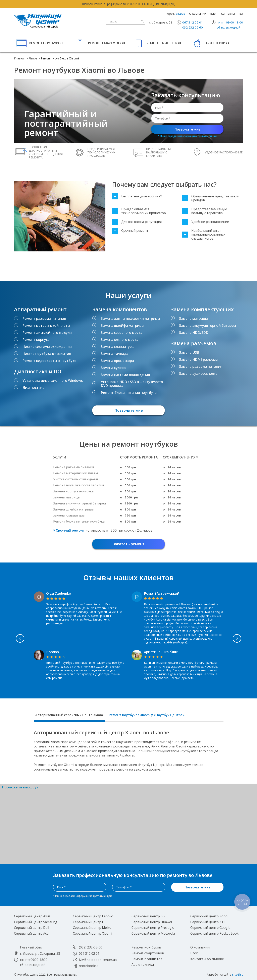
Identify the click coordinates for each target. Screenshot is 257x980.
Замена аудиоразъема (198, 373)
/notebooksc (88, 966)
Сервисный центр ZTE (208, 922)
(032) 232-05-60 (91, 947)
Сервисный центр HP (90, 922)
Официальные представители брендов (211, 198)
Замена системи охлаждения (125, 375)
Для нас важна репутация (137, 222)
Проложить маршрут (20, 788)
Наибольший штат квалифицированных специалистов (204, 235)
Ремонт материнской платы (46, 325)
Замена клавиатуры (118, 347)
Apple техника (218, 43)
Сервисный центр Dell (32, 928)
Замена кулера (113, 368)
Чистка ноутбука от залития (47, 354)
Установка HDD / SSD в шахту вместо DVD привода (132, 384)
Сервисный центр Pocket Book (214, 934)
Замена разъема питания (201, 366)
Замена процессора (117, 361)
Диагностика (34, 387)
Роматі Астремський (162, 594)
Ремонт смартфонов (107, 43)
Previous (18, 639)
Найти (142, 22)
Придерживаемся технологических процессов (139, 211)
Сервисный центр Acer (32, 934)
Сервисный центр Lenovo (93, 916)
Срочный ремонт (130, 231)
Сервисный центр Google (210, 928)
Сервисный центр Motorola (153, 934)
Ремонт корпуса (36, 339)
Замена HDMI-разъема (198, 359)
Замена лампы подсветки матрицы (130, 318)
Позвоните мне (187, 129)
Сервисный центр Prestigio (153, 928)
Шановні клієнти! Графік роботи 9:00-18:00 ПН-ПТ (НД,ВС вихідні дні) (129, 4)
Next (239, 639)
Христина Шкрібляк (161, 652)
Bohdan (53, 652)
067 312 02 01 (193, 22)
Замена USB (189, 352)
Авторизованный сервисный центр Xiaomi (69, 715)
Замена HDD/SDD (194, 332)
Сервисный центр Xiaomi (92, 934)
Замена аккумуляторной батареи (208, 325)
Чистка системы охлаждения (47, 347)
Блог (214, 13)
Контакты (228, 13)
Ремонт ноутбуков (46, 43)
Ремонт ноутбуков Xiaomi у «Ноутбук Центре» (147, 715)
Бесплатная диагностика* (137, 196)
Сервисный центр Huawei (152, 922)
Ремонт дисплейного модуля (47, 332)
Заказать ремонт (128, 544)
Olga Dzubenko (59, 594)
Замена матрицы (193, 318)
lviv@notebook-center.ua (98, 960)
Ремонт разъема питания (44, 318)
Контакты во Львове (207, 959)
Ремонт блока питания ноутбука (129, 393)
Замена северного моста (122, 332)
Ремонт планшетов (164, 43)
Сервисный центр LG (148, 916)
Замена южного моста (120, 339)
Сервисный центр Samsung (36, 922)
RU (241, 13)
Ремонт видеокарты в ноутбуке (49, 361)
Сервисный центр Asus (32, 916)
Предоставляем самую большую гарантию (205, 211)
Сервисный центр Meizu (92, 928)
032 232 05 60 (193, 27)
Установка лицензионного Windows (53, 380)
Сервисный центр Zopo (209, 916)
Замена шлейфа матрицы (122, 325)
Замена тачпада (115, 354)
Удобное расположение (205, 222)
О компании (198, 13)
